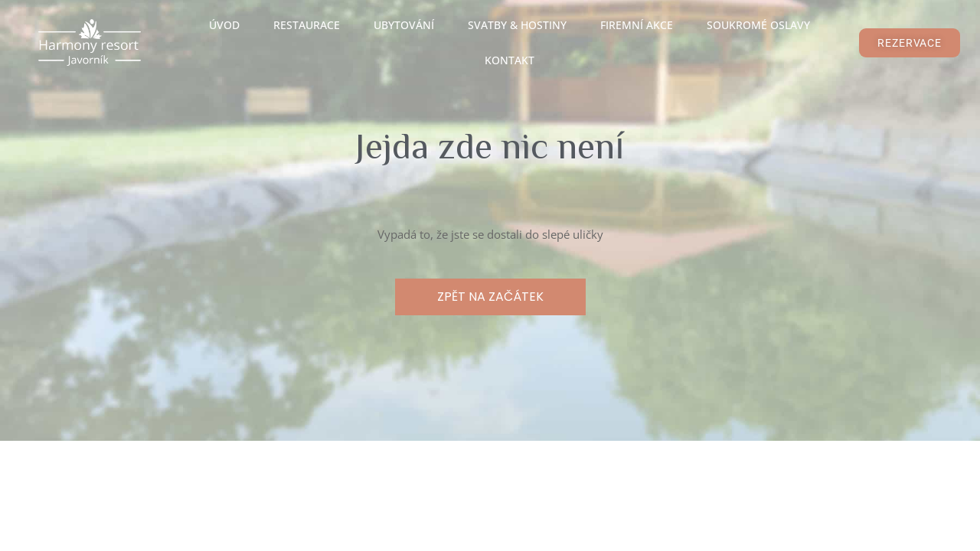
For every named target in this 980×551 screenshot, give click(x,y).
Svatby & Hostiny (517, 25)
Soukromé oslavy (758, 25)
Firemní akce (637, 25)
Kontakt (510, 60)
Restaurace (307, 25)
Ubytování (404, 25)
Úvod (224, 25)
